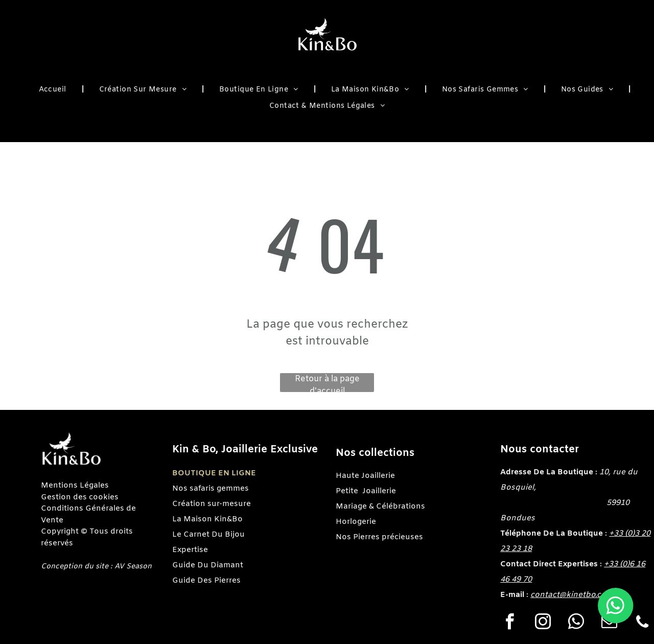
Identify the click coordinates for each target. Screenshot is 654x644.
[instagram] (543, 623)
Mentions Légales (75, 486)
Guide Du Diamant (208, 565)
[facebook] (509, 623)
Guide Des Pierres (206, 581)
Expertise (190, 550)
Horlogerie (356, 522)
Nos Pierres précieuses (379, 537)
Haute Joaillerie (365, 476)
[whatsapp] (576, 623)
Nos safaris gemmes (211, 489)
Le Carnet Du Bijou (208, 535)
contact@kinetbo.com (572, 595)
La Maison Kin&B (205, 519)
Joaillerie (379, 491)
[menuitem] (54, 90)
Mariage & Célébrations (380, 507)
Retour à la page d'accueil (327, 383)
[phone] (642, 623)
